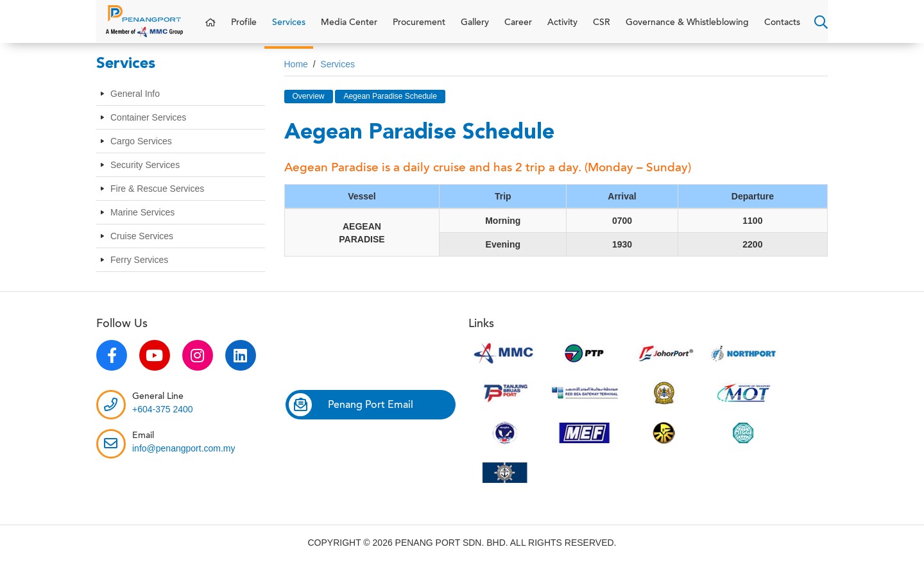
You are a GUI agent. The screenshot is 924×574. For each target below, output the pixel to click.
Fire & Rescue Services (157, 201)
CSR (602, 29)
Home (296, 76)
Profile (244, 29)
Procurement (419, 29)
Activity (562, 29)
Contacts (782, 29)
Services (289, 29)
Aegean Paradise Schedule (390, 108)
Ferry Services (139, 273)
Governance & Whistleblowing (687, 29)
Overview (309, 108)
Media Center (349, 29)
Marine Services (142, 225)
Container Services (148, 130)
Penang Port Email (351, 417)
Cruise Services (142, 249)
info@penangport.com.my (184, 460)
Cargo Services (141, 154)
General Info (135, 106)
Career (518, 29)
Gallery (475, 29)
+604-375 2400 (163, 421)
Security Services (145, 178)
